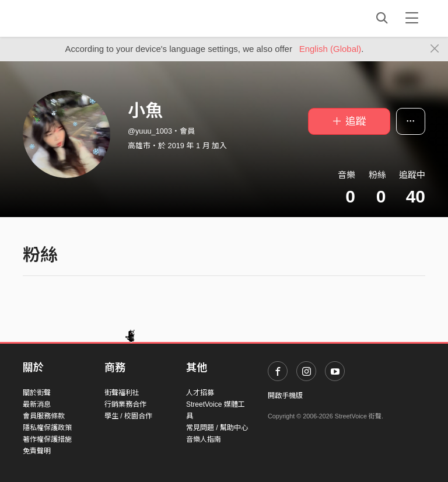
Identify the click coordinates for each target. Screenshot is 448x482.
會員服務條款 (44, 416)
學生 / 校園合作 (128, 416)
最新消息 (37, 404)
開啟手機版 (285, 396)
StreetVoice (71, 18)
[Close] (435, 49)
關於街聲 (37, 393)
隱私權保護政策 (47, 428)
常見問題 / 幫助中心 (217, 428)
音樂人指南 (204, 439)
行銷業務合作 (125, 404)
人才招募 (200, 393)
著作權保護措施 (47, 439)
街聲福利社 (122, 393)
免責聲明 (37, 451)
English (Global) (330, 49)
